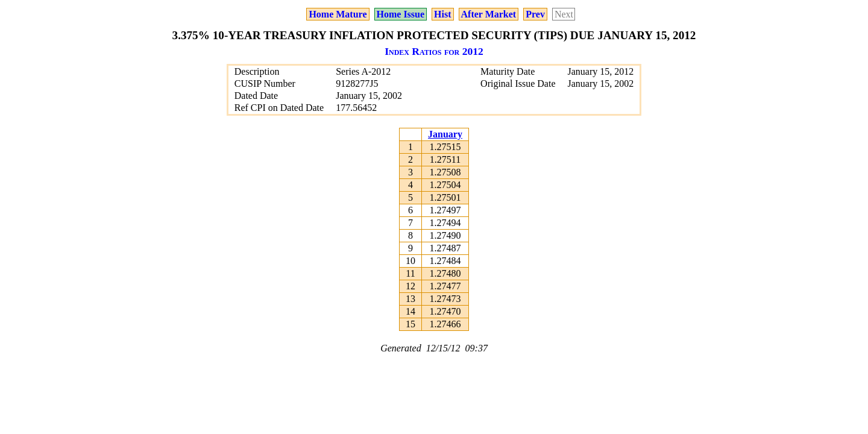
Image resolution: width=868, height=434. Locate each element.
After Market (489, 14)
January (445, 134)
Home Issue (401, 14)
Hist (442, 14)
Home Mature (338, 14)
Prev (535, 14)
